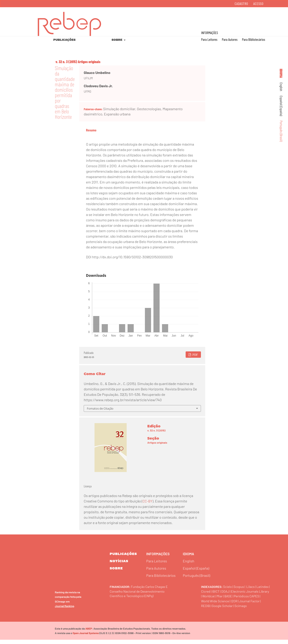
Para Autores (230, 39)
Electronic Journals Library (222, 595)
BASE (205, 600)
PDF (195, 355)
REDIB (206, 609)
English (281, 87)
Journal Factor (254, 605)
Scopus (240, 586)
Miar (264, 595)
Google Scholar (224, 609)
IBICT (232, 590)
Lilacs (253, 586)
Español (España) (281, 106)
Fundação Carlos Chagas (150, 586)
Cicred (221, 590)
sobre (116, 568)
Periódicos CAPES (225, 600)
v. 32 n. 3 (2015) (66, 62)
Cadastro (241, 3)
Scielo (228, 586)
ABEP (88, 632)
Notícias (119, 561)
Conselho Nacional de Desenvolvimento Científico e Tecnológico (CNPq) (140, 593)
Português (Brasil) (281, 131)
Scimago (244, 609)
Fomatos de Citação (100, 408)
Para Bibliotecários (253, 39)
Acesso (258, 3)
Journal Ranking (64, 610)
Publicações (64, 40)
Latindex (208, 590)
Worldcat (252, 595)
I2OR (237, 605)
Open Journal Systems (85, 637)
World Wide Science (217, 605)
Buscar (265, 18)
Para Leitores (209, 39)
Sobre (117, 40)
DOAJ (243, 590)
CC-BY (147, 501)
